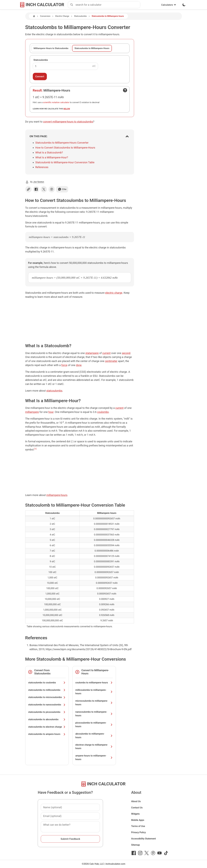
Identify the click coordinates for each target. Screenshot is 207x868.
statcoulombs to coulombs (47, 683)
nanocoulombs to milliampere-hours (94, 714)
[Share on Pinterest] (52, 189)
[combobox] (108, 5)
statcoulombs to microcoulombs (47, 697)
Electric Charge (62, 16)
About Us (136, 801)
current (107, 353)
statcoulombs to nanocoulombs (47, 705)
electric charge (114, 293)
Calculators (169, 5)
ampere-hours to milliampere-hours (94, 757)
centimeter (111, 361)
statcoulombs (54, 391)
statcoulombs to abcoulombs (47, 719)
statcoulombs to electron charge (47, 727)
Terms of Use (138, 826)
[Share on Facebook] (36, 189)
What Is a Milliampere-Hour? (52, 157)
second (126, 353)
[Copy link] (28, 189)
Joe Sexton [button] (39, 182)
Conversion (45, 16)
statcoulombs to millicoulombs (47, 690)
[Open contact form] (125, 90)
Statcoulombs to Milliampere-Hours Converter (62, 143)
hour (51, 412)
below (67, 109)
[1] (35, 449)
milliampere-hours (57, 495)
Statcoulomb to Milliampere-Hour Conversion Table (65, 162)
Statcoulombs (80, 16)
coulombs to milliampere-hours (94, 683)
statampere (92, 353)
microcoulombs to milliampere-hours (94, 703)
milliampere (32, 412)
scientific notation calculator (56, 102)
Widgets (135, 814)
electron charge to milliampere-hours (94, 747)
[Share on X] (44, 189)
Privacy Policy (138, 832)
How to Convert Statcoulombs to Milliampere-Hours (65, 148)
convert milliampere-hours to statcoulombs (68, 122)
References (42, 167)
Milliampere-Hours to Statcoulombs (51, 48)
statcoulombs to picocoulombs (47, 712)
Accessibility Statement (143, 839)
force (64, 365)
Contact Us (137, 808)
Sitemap (135, 845)
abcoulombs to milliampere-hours (94, 736)
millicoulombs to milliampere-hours (94, 692)
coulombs (103, 412)
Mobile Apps (138, 820)
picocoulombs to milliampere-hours (94, 725)
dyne (79, 365)
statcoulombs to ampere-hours (47, 734)
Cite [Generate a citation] (62, 189)
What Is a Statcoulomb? (49, 152)
